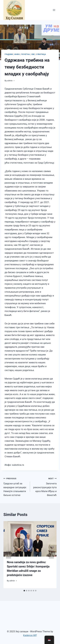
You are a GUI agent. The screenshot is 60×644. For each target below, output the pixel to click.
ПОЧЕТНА (26, 54)
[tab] (24, 591)
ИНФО (17, 54)
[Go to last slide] (9, 555)
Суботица (41, 54)
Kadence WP (30, 635)
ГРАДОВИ (9, 54)
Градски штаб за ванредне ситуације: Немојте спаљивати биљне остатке (15, 486)
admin (10, 81)
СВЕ (33, 54)
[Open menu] (54, 10)
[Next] (51, 555)
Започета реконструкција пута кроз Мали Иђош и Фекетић (44, 486)
